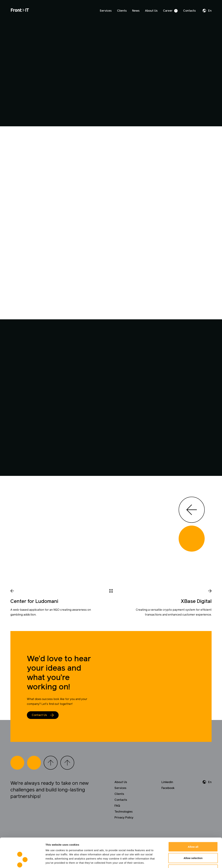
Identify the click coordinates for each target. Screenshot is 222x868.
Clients (122, 11)
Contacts (189, 11)
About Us (151, 11)
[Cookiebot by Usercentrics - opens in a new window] (22, 861)
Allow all (193, 822)
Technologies (123, 812)
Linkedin (167, 782)
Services (106, 11)
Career (168, 11)
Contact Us (39, 715)
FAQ (117, 806)
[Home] (20, 11)
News (136, 11)
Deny (193, 845)
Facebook (168, 788)
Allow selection (193, 834)
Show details (182, 861)
